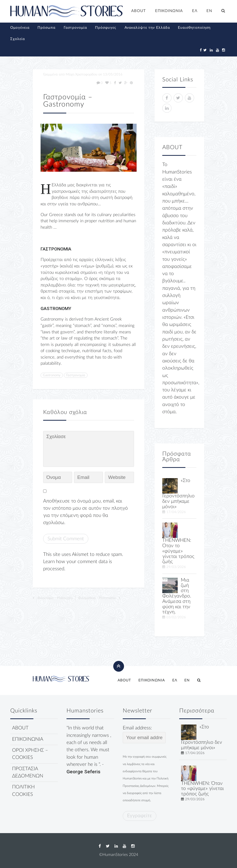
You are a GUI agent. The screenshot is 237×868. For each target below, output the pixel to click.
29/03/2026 (176, 567)
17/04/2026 (176, 512)
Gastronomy (52, 375)
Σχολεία (18, 39)
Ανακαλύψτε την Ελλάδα (147, 28)
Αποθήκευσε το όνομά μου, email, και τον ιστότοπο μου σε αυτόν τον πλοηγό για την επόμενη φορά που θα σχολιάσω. (86, 512)
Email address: (144, 734)
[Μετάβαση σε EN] (210, 12)
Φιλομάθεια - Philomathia (97, 598)
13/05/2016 (113, 74)
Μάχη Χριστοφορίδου (82, 74)
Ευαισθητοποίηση (194, 28)
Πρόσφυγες (106, 28)
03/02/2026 (176, 617)
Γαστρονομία (75, 28)
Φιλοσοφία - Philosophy (55, 598)
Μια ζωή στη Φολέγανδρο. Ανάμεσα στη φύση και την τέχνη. (177, 596)
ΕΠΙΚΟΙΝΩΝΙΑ (169, 11)
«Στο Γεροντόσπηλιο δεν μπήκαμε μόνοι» (178, 494)
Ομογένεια (20, 28)
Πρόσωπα (46, 28)
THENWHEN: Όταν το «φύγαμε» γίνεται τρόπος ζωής (178, 551)
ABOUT (139, 11)
